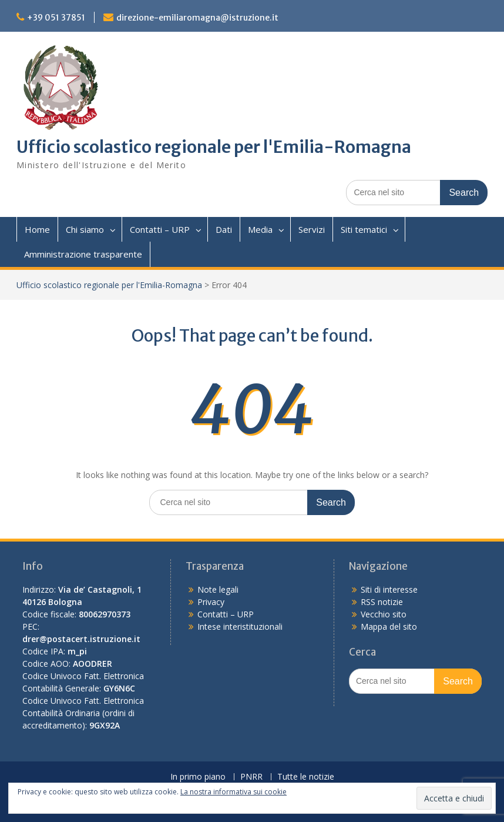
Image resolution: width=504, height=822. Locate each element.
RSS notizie (382, 602)
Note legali (218, 589)
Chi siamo (85, 229)
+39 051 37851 (56, 18)
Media (260, 229)
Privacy (211, 602)
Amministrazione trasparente (83, 254)
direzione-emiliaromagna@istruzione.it (197, 18)
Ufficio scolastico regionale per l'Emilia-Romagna (214, 147)
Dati (224, 229)
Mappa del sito (389, 626)
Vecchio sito (384, 614)
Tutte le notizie (306, 777)
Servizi (312, 229)
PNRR (251, 777)
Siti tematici (364, 229)
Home (37, 229)
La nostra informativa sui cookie (233, 792)
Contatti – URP (160, 229)
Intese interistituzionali (240, 626)
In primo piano (198, 777)
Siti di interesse (389, 589)
